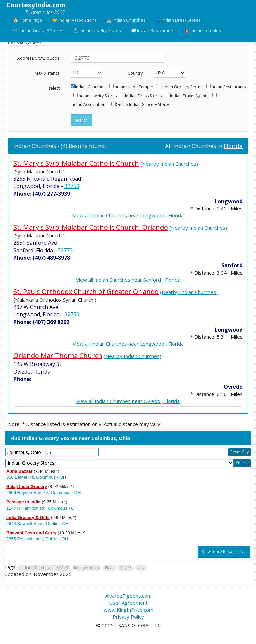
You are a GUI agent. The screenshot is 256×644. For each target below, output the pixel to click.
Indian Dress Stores (143, 96)
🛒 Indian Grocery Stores (38, 30)
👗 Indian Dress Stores (178, 20)
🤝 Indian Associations (74, 20)
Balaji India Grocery (27, 486)
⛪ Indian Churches (126, 20)
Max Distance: (48, 73)
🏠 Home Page (27, 20)
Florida (233, 146)
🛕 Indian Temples (202, 30)
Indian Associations (89, 105)
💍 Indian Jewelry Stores (97, 30)
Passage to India (23, 502)
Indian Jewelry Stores (97, 96)
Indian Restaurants (228, 87)
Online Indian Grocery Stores (143, 105)
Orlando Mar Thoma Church (58, 355)
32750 (72, 186)
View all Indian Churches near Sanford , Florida (128, 280)
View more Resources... (224, 551)
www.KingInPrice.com (128, 610)
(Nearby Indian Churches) (169, 164)
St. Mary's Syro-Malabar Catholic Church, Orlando (91, 227)
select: (55, 88)
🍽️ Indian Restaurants (152, 30)
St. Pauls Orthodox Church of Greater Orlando (86, 291)
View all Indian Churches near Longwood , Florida (128, 215)
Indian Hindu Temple (133, 87)
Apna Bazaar (19, 471)
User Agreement (128, 603)
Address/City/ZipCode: (39, 58)
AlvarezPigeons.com (128, 596)
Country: (136, 73)
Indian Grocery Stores (182, 87)
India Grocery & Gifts (28, 517)
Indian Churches (90, 87)
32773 (65, 250)
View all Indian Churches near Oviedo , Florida (128, 401)
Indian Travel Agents (189, 96)
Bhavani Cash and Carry (31, 533)
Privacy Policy (128, 617)
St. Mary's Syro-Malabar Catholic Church (76, 163)
